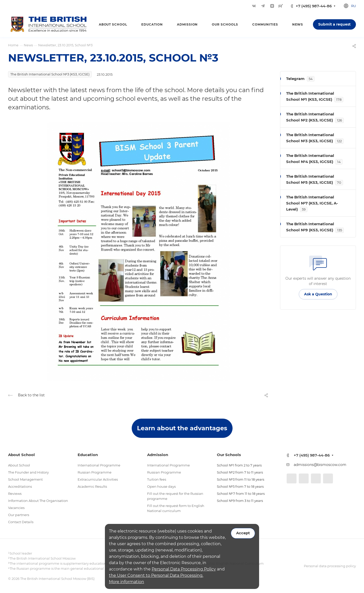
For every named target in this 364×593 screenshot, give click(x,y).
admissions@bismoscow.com (320, 465)
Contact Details (21, 522)
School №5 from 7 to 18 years (240, 486)
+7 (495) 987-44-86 (314, 6)
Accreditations (20, 486)
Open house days (161, 486)
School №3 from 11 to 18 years (241, 479)
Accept (243, 533)
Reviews (15, 494)
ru (354, 6)
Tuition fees (157, 479)
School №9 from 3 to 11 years (240, 501)
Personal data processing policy (330, 566)
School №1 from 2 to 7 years (239, 465)
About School (19, 465)
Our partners (19, 515)
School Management (25, 479)
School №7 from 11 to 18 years (241, 494)
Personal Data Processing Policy (184, 569)
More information (127, 582)
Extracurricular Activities (98, 479)
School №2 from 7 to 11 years (240, 472)
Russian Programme (95, 472)
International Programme (99, 465)
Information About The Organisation (38, 501)
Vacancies (16, 508)
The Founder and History (28, 472)
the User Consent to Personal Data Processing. (156, 575)
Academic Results (92, 486)
